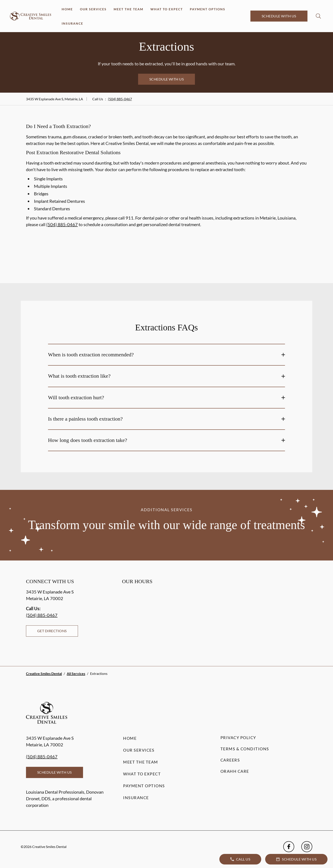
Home (67, 9)
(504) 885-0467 (120, 99)
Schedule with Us (279, 16)
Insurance (72, 23)
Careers (230, 760)
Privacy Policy (238, 738)
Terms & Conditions (245, 749)
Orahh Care (235, 771)
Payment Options (208, 9)
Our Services (93, 9)
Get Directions (52, 631)
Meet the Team (129, 9)
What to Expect (167, 9)
